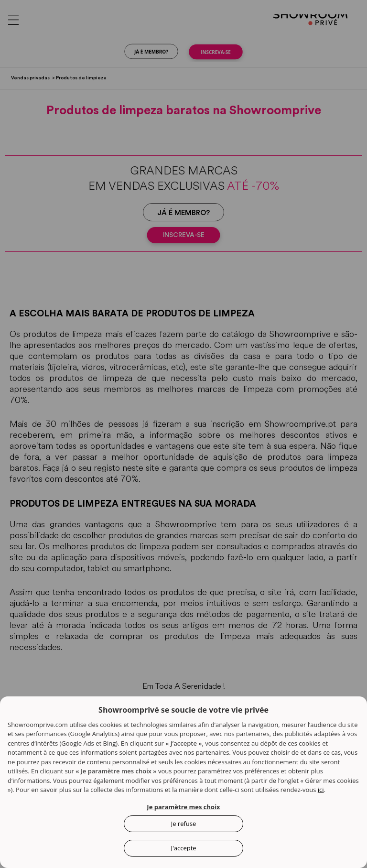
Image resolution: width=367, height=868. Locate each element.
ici (321, 790)
